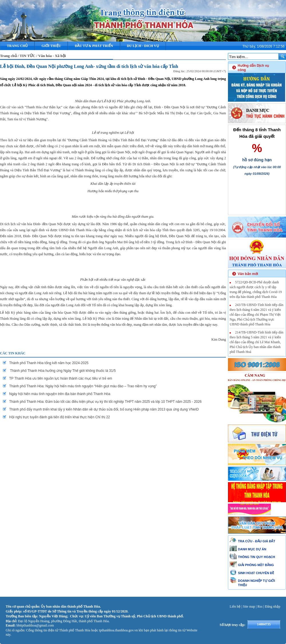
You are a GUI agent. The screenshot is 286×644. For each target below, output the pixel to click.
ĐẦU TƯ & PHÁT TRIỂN (94, 46)
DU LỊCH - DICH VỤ (143, 46)
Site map (249, 606)
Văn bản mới (248, 274)
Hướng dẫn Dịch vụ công (253, 68)
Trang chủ (17, 46)
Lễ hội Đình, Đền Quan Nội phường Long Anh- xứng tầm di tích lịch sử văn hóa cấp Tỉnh (89, 66)
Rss (260, 606)
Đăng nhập (273, 606)
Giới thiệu (51, 46)
